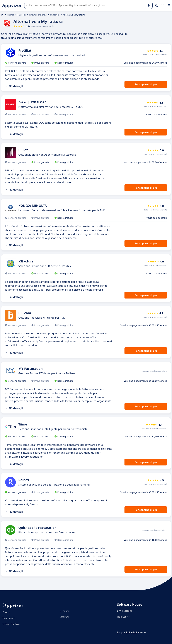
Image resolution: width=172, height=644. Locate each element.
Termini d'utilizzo (11, 624)
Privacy (6, 612)
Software (64, 617)
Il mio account (124, 611)
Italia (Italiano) (136, 632)
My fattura (55, 15)
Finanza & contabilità (16, 15)
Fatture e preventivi (38, 15)
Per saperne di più (146, 84)
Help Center (123, 617)
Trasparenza (9, 618)
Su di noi (64, 611)
